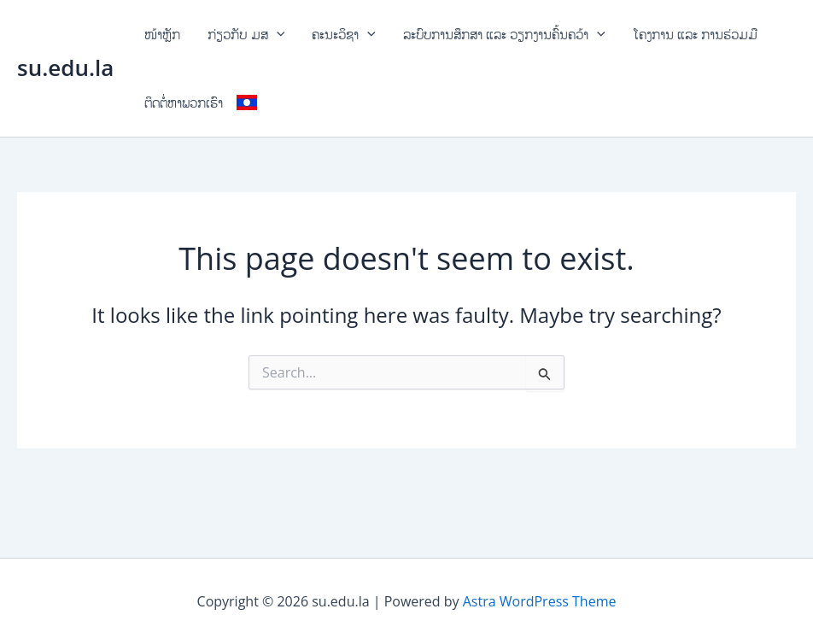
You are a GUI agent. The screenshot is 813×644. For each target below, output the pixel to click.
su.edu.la (65, 67)
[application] (277, 34)
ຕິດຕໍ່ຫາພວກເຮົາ (184, 102)
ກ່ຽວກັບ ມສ (246, 34)
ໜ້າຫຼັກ (162, 34)
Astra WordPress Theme (540, 601)
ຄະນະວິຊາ (344, 34)
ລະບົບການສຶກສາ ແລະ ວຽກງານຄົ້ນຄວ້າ (504, 34)
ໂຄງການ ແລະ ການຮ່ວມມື (695, 34)
